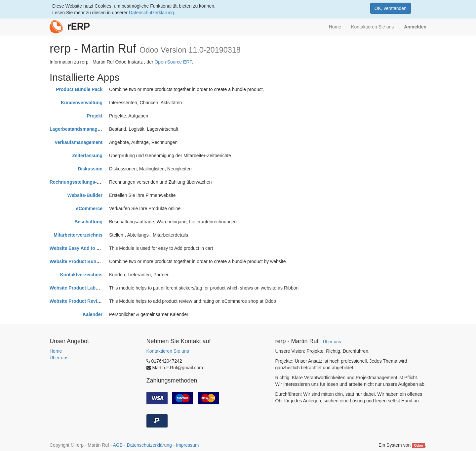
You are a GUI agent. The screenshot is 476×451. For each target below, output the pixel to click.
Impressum (187, 445)
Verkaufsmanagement (79, 142)
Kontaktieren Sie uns (168, 351)
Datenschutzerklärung (151, 13)
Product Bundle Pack (79, 89)
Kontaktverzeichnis (81, 275)
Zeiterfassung (87, 156)
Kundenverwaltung (82, 103)
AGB (118, 445)
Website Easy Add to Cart (78, 248)
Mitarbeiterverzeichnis (78, 235)
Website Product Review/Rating (84, 301)
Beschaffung (88, 222)
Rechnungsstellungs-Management (87, 182)
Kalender (93, 314)
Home (56, 351)
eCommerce (89, 208)
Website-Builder (85, 195)
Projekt (95, 116)
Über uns (59, 358)
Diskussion (90, 169)
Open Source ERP (173, 62)
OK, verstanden (391, 8)
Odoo (418, 445)
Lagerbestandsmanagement (80, 129)
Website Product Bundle (76, 261)
